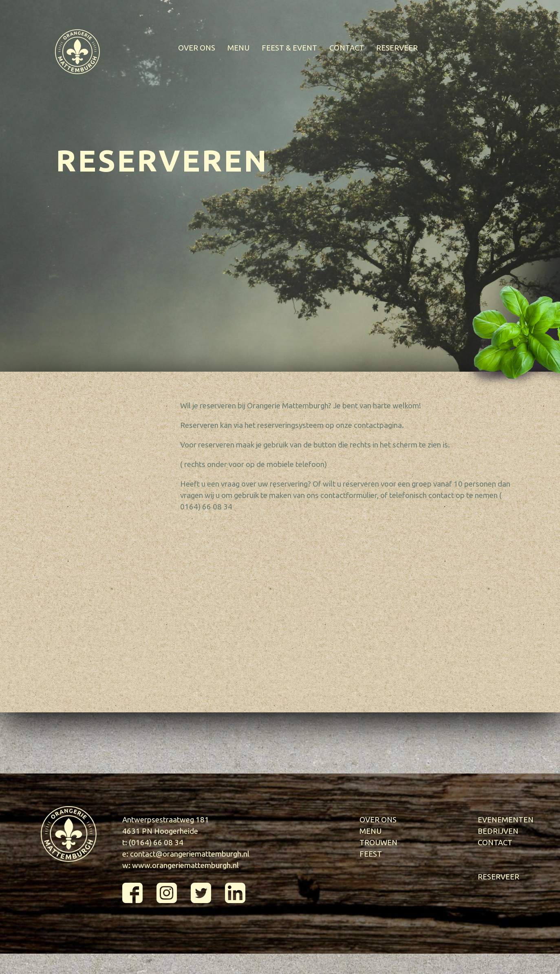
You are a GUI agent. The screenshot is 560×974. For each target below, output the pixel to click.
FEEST (371, 854)
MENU (238, 48)
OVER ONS (197, 48)
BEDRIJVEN (498, 831)
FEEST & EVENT (289, 48)
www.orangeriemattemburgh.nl (185, 865)
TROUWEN (378, 843)
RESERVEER (397, 48)
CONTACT (347, 48)
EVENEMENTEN (506, 820)
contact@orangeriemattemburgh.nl (190, 854)
